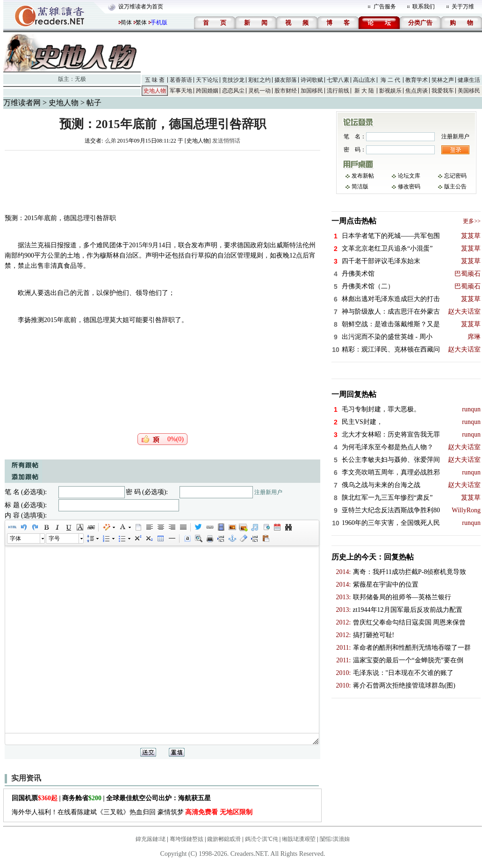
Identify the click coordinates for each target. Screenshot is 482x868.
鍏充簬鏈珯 (151, 839)
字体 (15, 538)
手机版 (159, 22)
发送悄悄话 (226, 141)
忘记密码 (455, 176)
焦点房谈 (417, 91)
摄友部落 (286, 80)
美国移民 (469, 91)
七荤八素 (338, 80)
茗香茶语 (181, 80)
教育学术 (417, 80)
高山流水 (364, 80)
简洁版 (360, 187)
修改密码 (409, 187)
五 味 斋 (155, 80)
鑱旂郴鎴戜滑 (224, 839)
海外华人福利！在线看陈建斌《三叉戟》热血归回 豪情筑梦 (132, 812)
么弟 (110, 141)
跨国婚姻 (207, 91)
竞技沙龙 (233, 80)
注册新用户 (268, 492)
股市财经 (286, 91)
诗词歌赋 (312, 80)
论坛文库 (409, 176)
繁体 (141, 22)
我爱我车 (443, 91)
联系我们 (424, 7)
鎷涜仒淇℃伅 (262, 839)
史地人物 (155, 91)
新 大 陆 (364, 91)
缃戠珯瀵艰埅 (299, 839)
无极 (80, 79)
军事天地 (181, 91)
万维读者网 (22, 103)
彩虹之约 (259, 80)
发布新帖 (363, 176)
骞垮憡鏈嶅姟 (187, 839)
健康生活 (469, 80)
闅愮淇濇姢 (335, 839)
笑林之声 (443, 80)
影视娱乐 (390, 91)
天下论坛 (207, 80)
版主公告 (455, 187)
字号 (54, 538)
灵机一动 (259, 91)
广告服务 (385, 7)
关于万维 (463, 7)
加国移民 (312, 91)
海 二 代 (390, 80)
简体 (126, 22)
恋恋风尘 (233, 91)
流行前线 (338, 91)
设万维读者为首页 (141, 7)
